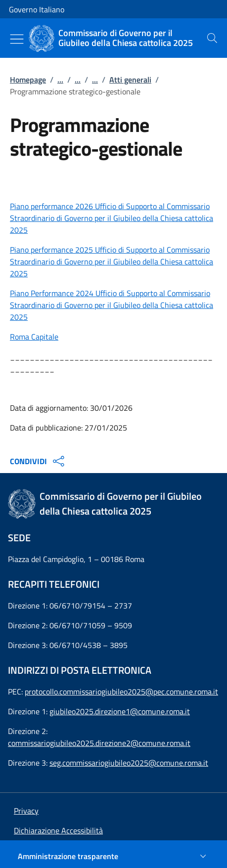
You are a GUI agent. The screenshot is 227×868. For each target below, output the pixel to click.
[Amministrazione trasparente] (113, 856)
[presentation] (212, 38)
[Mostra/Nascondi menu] (17, 39)
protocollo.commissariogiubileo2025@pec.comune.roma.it (121, 692)
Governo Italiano (37, 9)
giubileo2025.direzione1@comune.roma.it (120, 711)
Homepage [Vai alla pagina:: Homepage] (28, 80)
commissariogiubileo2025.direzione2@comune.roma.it (99, 743)
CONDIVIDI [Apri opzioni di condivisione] (38, 461)
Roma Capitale (34, 337)
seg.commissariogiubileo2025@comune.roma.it (129, 763)
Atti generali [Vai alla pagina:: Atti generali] (130, 80)
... (60, 80)
